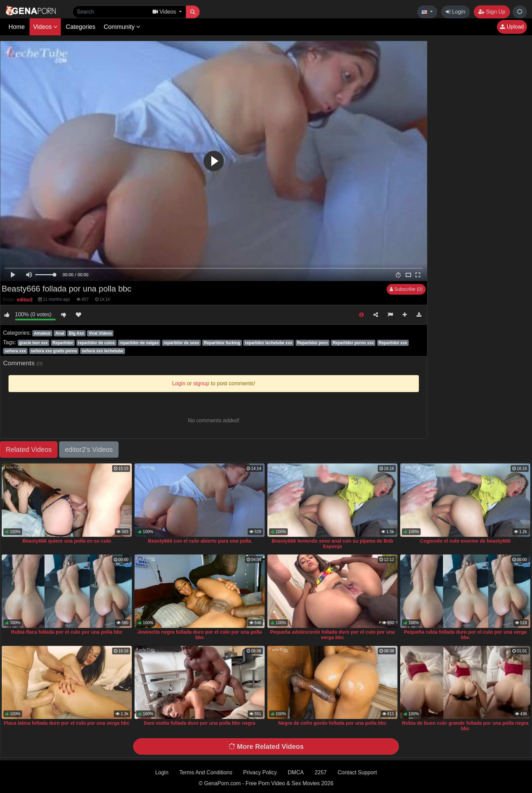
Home (17, 27)
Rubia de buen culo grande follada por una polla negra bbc (465, 726)
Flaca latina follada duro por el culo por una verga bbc (67, 723)
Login (456, 12)
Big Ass (76, 333)
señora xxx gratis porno (54, 351)
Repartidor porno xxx (353, 343)
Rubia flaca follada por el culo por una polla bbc (67, 632)
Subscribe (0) (406, 289)
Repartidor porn (312, 343)
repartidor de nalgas (139, 343)
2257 (321, 772)
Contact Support (357, 772)
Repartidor (63, 343)
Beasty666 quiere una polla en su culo (67, 541)
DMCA (296, 772)
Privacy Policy (260, 772)
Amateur (42, 333)
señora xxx (15, 351)
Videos (45, 27)
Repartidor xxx (393, 343)
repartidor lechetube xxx (269, 343)
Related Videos (29, 450)
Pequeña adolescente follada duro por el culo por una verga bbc (332, 635)
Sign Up (492, 12)
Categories (81, 27)
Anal (60, 333)
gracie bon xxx (33, 343)
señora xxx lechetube (103, 351)
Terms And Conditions (206, 772)
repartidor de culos (96, 343)
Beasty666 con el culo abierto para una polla (200, 541)
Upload (512, 27)
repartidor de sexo (181, 343)
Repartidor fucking (222, 343)
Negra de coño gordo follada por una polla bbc (332, 723)
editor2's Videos (89, 450)
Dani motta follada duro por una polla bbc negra (200, 723)
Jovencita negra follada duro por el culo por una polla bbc (200, 635)
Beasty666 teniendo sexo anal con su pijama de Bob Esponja (332, 544)
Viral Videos (100, 333)
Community (122, 27)
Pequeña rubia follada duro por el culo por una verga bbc (465, 635)
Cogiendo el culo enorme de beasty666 (465, 541)
